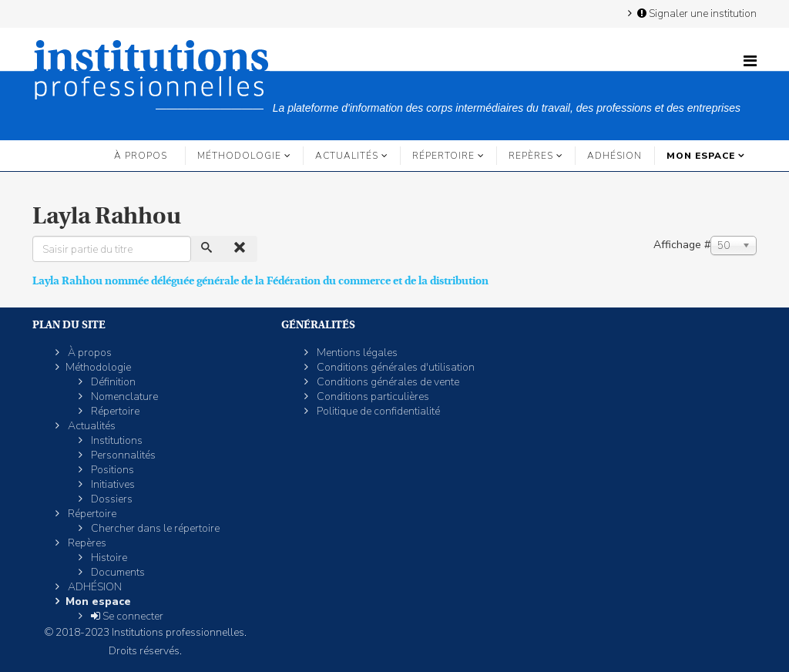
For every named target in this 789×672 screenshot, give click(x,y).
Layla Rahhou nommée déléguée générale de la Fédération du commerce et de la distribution (260, 281)
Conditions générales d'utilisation (394, 367)
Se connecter (126, 616)
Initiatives (112, 484)
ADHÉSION (614, 156)
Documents (117, 572)
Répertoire (443, 156)
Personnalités (122, 455)
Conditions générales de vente (387, 382)
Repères (531, 156)
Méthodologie (239, 156)
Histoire (108, 558)
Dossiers (111, 499)
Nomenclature (123, 396)
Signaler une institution (696, 13)
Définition (112, 382)
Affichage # (682, 245)
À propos (141, 156)
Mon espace (701, 156)
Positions (111, 470)
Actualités (347, 156)
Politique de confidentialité (377, 411)
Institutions (116, 440)
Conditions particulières (372, 396)
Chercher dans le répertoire (154, 528)
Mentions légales (356, 353)
